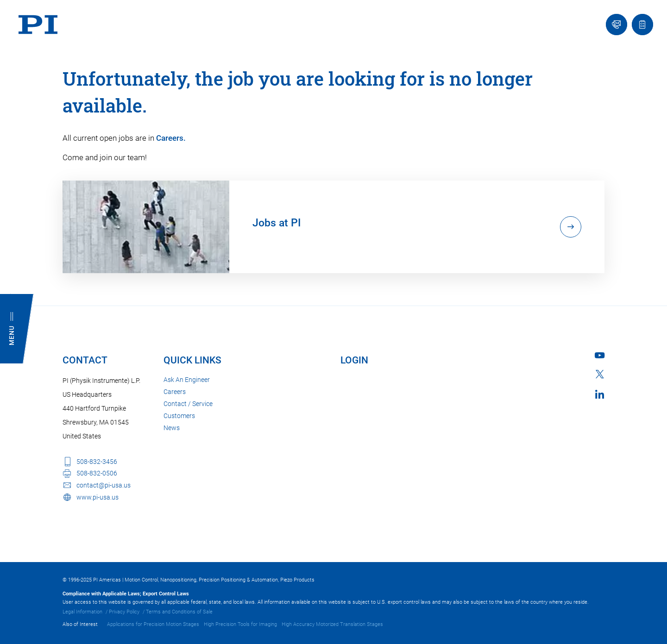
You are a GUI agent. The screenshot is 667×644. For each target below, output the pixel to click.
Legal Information (82, 612)
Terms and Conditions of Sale (179, 612)
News (172, 428)
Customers (179, 416)
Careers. (171, 138)
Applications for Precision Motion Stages (153, 624)
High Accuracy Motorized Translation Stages (332, 624)
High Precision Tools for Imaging (240, 624)
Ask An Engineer (187, 380)
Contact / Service (188, 404)
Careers (175, 392)
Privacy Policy (124, 612)
